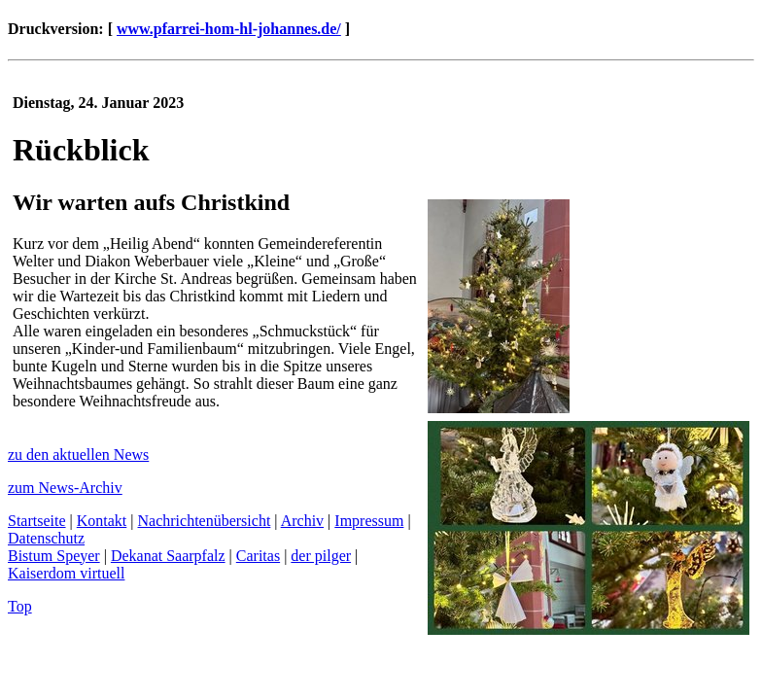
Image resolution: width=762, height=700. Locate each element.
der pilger (321, 556)
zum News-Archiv (65, 488)
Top (20, 606)
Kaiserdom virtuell (66, 573)
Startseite (37, 521)
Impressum (369, 521)
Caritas (258, 556)
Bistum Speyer (54, 556)
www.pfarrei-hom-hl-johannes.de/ (229, 29)
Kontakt (102, 521)
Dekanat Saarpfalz (168, 556)
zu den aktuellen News (78, 455)
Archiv (302, 521)
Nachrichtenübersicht (205, 521)
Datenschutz (46, 538)
